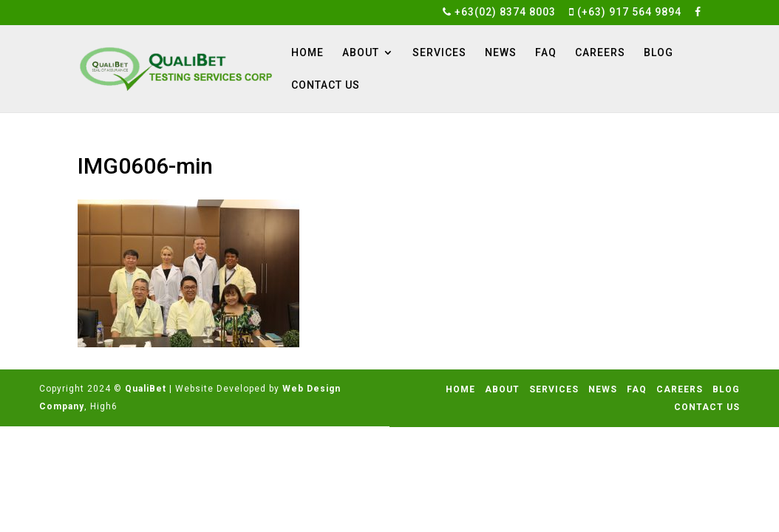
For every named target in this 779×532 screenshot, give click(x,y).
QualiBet (146, 389)
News (501, 53)
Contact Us (326, 85)
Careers (600, 53)
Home (307, 53)
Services (439, 53)
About (361, 53)
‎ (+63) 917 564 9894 (625, 12)
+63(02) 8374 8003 (499, 12)
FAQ (546, 53)
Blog (659, 53)
